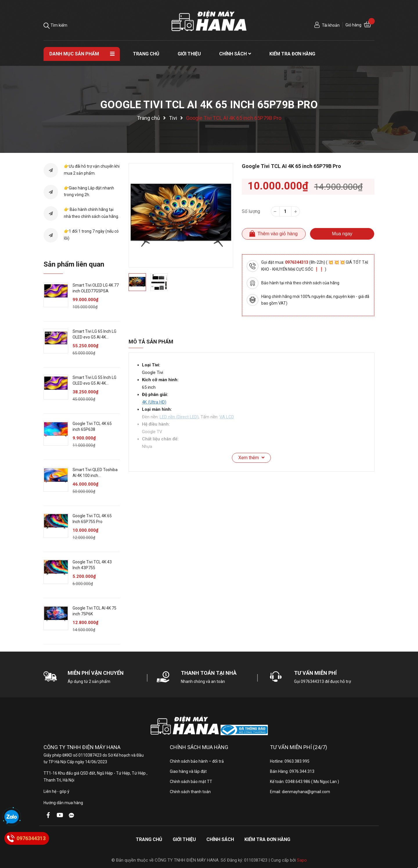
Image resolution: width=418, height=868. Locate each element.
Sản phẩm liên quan (74, 264)
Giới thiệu (184, 839)
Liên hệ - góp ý (56, 791)
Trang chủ (149, 839)
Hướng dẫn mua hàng (63, 803)
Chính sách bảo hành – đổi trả (197, 761)
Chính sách (220, 839)
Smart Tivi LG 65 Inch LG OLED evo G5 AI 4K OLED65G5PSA (94, 337)
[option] (181, 215)
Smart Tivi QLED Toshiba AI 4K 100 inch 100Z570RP (95, 475)
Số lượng (251, 211)
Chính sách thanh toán (190, 792)
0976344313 (297, 262)
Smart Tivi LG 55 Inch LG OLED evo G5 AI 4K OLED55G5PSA (94, 383)
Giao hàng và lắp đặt (188, 771)
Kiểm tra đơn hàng (267, 839)
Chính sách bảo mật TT (191, 782)
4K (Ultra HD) (154, 402)
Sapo (302, 860)
